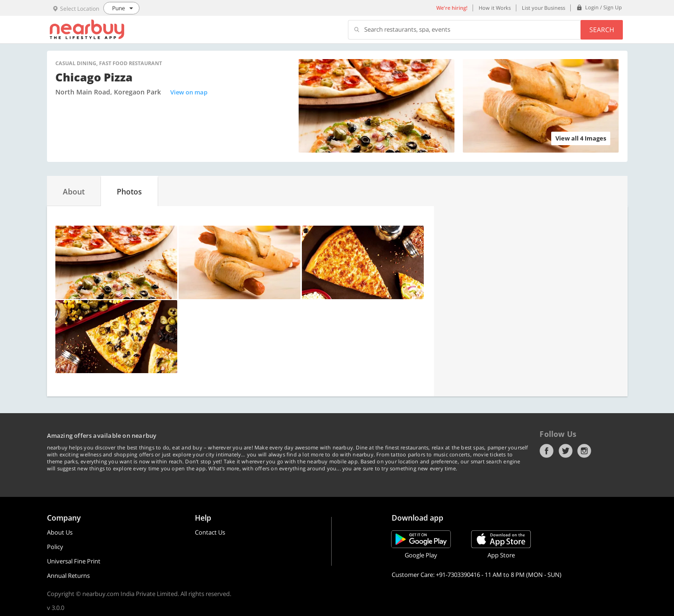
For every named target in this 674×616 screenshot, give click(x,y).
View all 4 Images (581, 138)
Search (602, 30)
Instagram (584, 451)
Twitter (566, 451)
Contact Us (210, 532)
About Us (60, 532)
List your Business (544, 8)
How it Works (495, 8)
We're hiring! (452, 8)
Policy (55, 547)
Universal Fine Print (74, 561)
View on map (189, 92)
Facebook (547, 451)
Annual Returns (68, 576)
